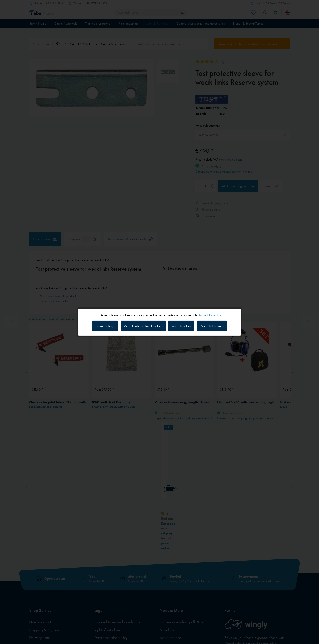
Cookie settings (105, 326)
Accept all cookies (212, 326)
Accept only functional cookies (143, 326)
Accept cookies (181, 326)
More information (210, 315)
